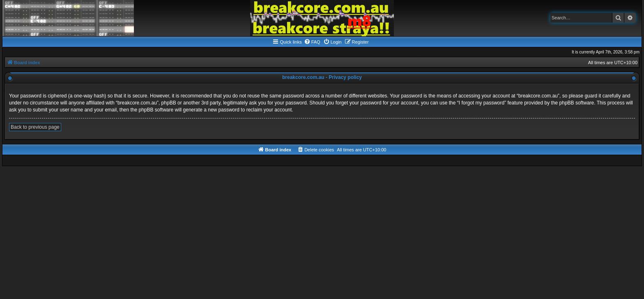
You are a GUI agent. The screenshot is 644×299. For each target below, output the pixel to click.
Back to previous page (35, 127)
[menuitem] (312, 42)
